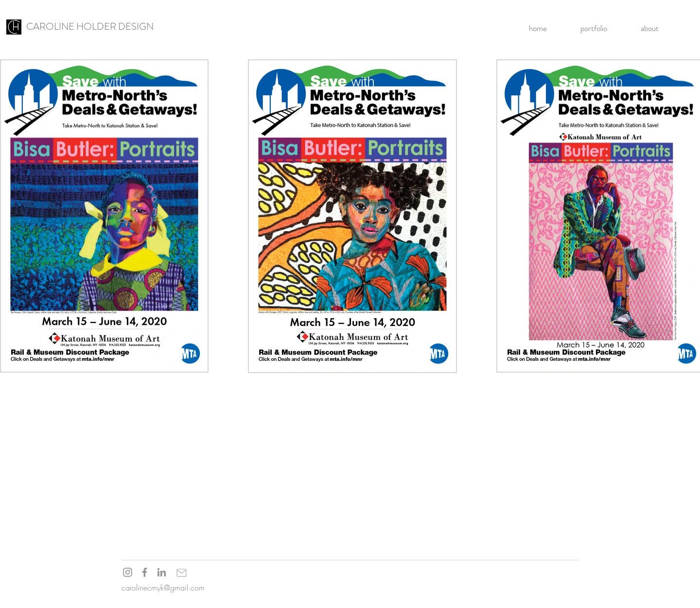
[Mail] (181, 572)
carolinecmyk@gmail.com (163, 588)
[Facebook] (145, 572)
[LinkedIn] (162, 572)
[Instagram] (128, 572)
